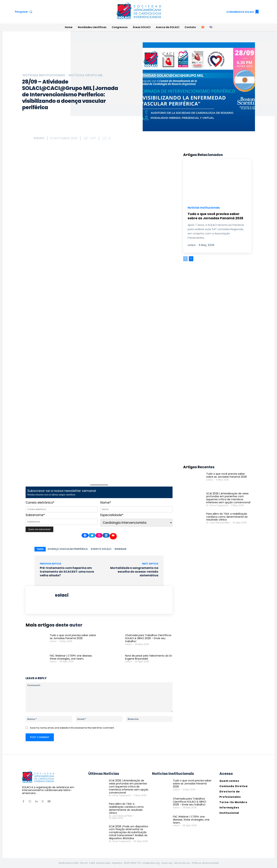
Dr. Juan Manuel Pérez (218, 523)
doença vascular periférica (68, 549)
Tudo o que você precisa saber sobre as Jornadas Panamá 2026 (73, 637)
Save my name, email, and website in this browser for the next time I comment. (72, 728)
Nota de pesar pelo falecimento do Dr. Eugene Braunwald (149, 657)
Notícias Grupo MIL (86, 75)
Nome (106, 503)
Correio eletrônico (40, 503)
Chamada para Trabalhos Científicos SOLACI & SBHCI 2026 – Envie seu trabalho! (148, 638)
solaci (39, 138)
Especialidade (112, 515)
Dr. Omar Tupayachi (217, 505)
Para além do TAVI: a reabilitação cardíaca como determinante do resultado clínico (227, 517)
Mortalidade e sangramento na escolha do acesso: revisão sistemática (134, 572)
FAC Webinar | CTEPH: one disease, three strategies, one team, (71, 657)
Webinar (120, 549)
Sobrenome (35, 515)
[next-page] (191, 259)
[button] (24, 12)
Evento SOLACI (101, 549)
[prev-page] (185, 259)
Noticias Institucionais (44, 75)
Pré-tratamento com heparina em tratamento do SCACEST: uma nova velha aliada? (67, 572)
